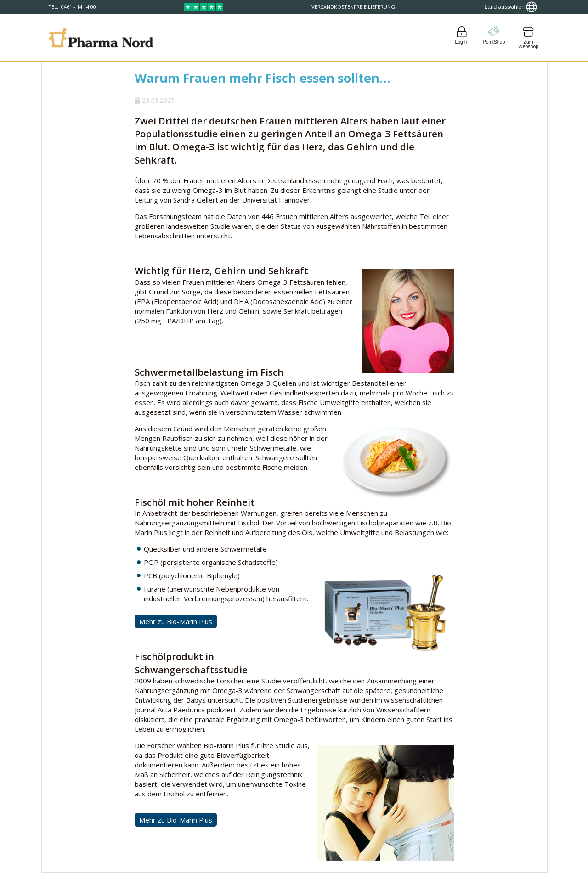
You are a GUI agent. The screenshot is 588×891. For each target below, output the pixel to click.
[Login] (462, 37)
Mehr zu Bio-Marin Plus (176, 621)
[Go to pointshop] (494, 37)
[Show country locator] (511, 7)
